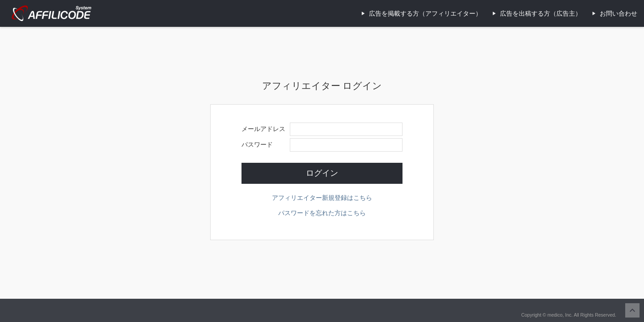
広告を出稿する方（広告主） (541, 13)
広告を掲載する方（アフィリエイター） (425, 13)
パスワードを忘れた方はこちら (322, 213)
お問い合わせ (619, 13)
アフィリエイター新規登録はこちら (322, 198)
